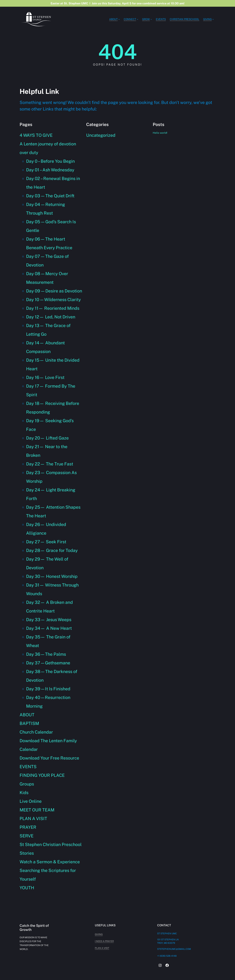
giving (145, 934)
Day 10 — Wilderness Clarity (53, 300)
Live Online (31, 801)
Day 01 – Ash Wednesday (50, 170)
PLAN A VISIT (33, 819)
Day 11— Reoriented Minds (53, 308)
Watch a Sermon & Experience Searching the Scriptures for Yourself (50, 870)
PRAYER (28, 827)
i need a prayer (150, 941)
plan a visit (148, 948)
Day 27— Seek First (46, 542)
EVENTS (28, 767)
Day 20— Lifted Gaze (47, 438)
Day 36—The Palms (46, 654)
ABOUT (27, 715)
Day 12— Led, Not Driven (51, 317)
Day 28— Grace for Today (52, 550)
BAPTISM (29, 723)
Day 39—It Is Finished (48, 689)
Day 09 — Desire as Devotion (54, 291)
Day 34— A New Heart (49, 628)
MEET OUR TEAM (37, 810)
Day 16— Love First (45, 377)
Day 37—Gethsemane (48, 663)
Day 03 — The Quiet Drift (50, 196)
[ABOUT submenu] (119, 19)
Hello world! (161, 133)
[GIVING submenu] (213, 19)
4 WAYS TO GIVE (36, 135)
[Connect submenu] (137, 19)
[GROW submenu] (151, 19)
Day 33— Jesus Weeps (49, 620)
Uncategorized (101, 135)
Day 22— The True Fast (50, 464)
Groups (27, 784)
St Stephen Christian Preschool (51, 844)
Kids (24, 793)
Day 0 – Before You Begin (50, 161)
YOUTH (27, 888)
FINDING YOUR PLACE (42, 775)
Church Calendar (36, 732)
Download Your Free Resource (49, 758)
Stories (27, 853)
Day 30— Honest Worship (52, 576)
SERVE (27, 836)
